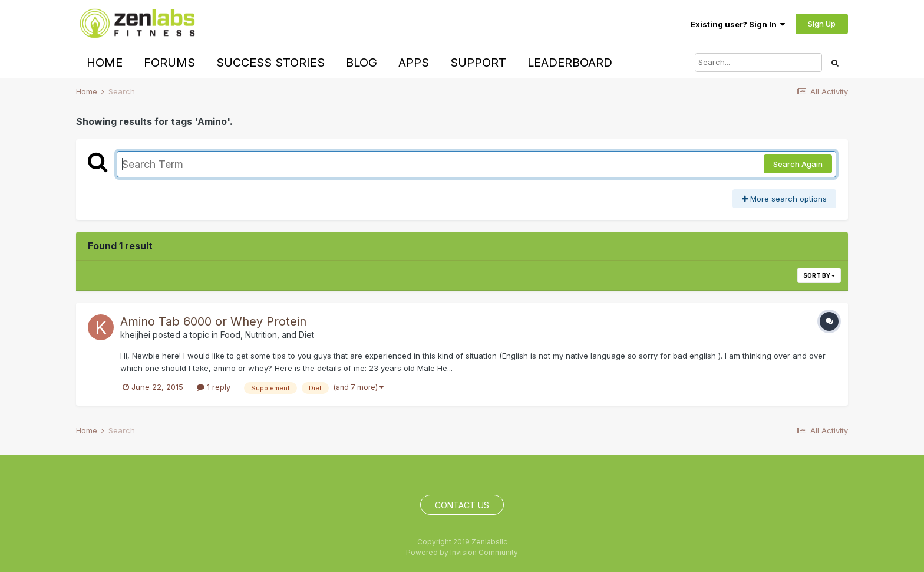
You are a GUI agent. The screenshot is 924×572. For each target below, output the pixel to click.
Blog (362, 63)
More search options (784, 199)
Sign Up (822, 24)
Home (105, 63)
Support (478, 63)
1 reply (214, 387)
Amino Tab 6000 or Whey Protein (213, 321)
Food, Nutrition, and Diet (267, 335)
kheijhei (135, 335)
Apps (414, 63)
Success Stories (270, 63)
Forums (169, 63)
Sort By (819, 275)
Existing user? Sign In (738, 24)
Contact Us (462, 505)
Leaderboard (570, 63)
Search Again (798, 164)
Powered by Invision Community (462, 552)
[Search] (758, 63)
